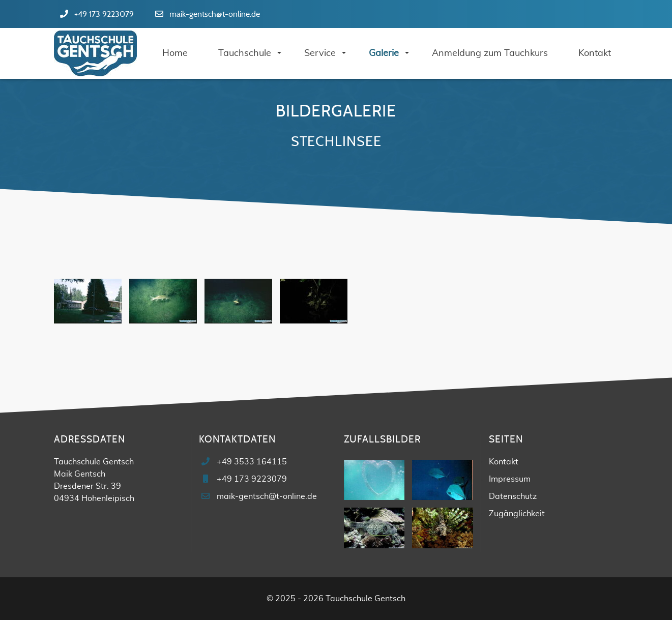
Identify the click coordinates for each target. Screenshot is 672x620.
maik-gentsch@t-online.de (215, 14)
